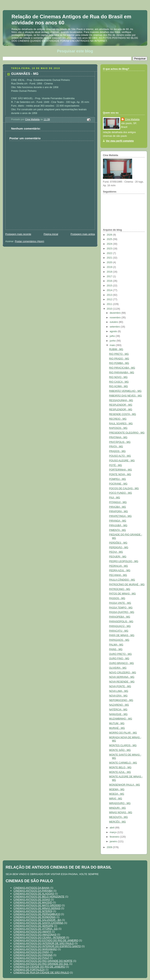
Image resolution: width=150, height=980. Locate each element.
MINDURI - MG (117, 808)
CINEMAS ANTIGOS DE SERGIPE (33, 926)
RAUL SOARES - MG (121, 424)
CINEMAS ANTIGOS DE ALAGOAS (34, 894)
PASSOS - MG (117, 598)
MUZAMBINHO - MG (121, 719)
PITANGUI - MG (118, 502)
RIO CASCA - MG (119, 382)
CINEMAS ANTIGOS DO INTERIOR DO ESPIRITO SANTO (47, 946)
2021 (110, 258)
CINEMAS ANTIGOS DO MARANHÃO (35, 949)
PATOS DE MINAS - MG (123, 594)
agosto (114, 331)
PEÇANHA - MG (118, 575)
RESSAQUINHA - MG (121, 400)
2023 (110, 249)
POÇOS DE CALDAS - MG (124, 488)
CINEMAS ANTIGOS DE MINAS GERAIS (37, 908)
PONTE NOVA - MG (120, 474)
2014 (110, 290)
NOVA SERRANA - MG (122, 677)
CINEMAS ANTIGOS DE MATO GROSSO (37, 905)
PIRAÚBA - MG (118, 507)
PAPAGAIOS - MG (119, 640)
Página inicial (51, 234)
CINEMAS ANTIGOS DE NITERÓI (33, 911)
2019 (110, 267)
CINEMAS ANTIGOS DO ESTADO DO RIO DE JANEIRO (46, 940)
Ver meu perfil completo (120, 141)
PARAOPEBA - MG (120, 617)
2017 (110, 276)
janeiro (114, 841)
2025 (110, 239)
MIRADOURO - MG (120, 803)
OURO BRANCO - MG (122, 663)
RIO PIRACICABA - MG (122, 368)
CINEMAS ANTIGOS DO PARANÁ (33, 955)
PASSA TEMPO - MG (121, 608)
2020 (110, 262)
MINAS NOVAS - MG (121, 812)
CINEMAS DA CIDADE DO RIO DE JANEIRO (39, 967)
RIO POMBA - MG (119, 363)
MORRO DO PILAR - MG (123, 733)
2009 (110, 847)
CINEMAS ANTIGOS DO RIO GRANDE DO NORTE (43, 961)
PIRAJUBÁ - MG (118, 525)
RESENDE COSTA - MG (123, 414)
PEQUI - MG (116, 552)
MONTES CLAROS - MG (123, 745)
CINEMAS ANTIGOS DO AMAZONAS (35, 935)
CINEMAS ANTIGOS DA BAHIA (31, 888)
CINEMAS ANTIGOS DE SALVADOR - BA (37, 920)
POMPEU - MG (118, 479)
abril (112, 828)
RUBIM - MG (116, 349)
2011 (110, 304)
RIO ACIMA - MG (119, 386)
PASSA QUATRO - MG (122, 612)
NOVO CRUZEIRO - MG (123, 673)
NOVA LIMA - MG (119, 691)
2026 (110, 235)
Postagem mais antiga (83, 234)
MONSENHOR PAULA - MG (125, 785)
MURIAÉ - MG (117, 728)
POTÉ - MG (116, 465)
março (114, 832)
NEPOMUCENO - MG (121, 700)
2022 (110, 253)
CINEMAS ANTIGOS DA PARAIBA (33, 891)
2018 (110, 272)
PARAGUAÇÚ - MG (120, 626)
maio (113, 345)
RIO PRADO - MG (119, 359)
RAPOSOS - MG (118, 428)
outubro (114, 322)
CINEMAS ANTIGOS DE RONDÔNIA (35, 917)
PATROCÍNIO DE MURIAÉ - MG (127, 584)
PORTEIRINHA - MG (121, 470)
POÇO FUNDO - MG (121, 493)
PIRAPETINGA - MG (121, 516)
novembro (116, 318)
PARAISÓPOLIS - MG (121, 622)
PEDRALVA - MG (119, 566)
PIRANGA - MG (118, 521)
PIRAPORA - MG (119, 511)
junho (113, 341)
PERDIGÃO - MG (119, 547)
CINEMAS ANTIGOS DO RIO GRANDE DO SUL (41, 964)
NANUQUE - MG (118, 714)
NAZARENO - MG (119, 705)
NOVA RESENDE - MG (122, 682)
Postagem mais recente (18, 234)
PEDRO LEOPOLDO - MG (124, 561)
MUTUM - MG (117, 723)
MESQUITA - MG (119, 817)
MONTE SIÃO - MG (120, 750)
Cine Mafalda (132, 119)
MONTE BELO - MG (120, 767)
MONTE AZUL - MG (120, 772)
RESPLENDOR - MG (121, 405)
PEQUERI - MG (118, 557)
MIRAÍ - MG (116, 799)
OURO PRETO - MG (121, 654)
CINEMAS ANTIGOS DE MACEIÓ (33, 902)
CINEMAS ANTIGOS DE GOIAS (32, 899)
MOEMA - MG (117, 789)
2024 (110, 244)
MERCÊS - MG (117, 822)
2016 (110, 281)
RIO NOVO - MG (118, 377)
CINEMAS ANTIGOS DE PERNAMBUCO (37, 914)
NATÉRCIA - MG (118, 710)
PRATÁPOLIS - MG (120, 442)
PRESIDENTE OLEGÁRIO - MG (127, 433)
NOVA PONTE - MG (120, 686)
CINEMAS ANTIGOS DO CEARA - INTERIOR (39, 937)
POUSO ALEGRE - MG (122, 461)
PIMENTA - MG (118, 530)
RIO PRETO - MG (119, 354)
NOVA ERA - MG (118, 696)
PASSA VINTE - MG (120, 603)
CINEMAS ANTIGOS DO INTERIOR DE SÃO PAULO (44, 943)
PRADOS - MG (117, 451)
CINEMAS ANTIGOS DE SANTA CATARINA (38, 923)
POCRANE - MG (118, 484)
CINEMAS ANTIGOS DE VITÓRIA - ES (36, 929)
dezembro (116, 313)
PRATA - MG (116, 447)
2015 (110, 286)
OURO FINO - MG (119, 659)
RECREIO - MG (118, 419)
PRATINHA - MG (118, 437)
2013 (110, 295)
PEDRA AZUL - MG (120, 570)
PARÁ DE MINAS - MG (122, 635)
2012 (110, 299)
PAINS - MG (116, 649)
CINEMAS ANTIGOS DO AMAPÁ (32, 932)
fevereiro (115, 837)
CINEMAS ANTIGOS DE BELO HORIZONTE (39, 897)
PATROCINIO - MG (120, 589)
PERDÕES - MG (118, 543)
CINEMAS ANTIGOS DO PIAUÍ (31, 958)
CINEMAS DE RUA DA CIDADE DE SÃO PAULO (41, 972)
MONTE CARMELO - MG (123, 763)
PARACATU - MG (119, 631)
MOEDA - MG (117, 794)
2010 (110, 309)
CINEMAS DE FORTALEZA (29, 970)
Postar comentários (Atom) (29, 241)
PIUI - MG (115, 498)
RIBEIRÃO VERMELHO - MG (125, 391)
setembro (115, 327)
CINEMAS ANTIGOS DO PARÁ (31, 952)
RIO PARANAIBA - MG (122, 373)
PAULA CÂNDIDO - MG (122, 580)
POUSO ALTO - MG (120, 456)
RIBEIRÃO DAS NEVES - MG (125, 396)
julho (113, 336)
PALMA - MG (116, 645)
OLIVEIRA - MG (118, 668)
